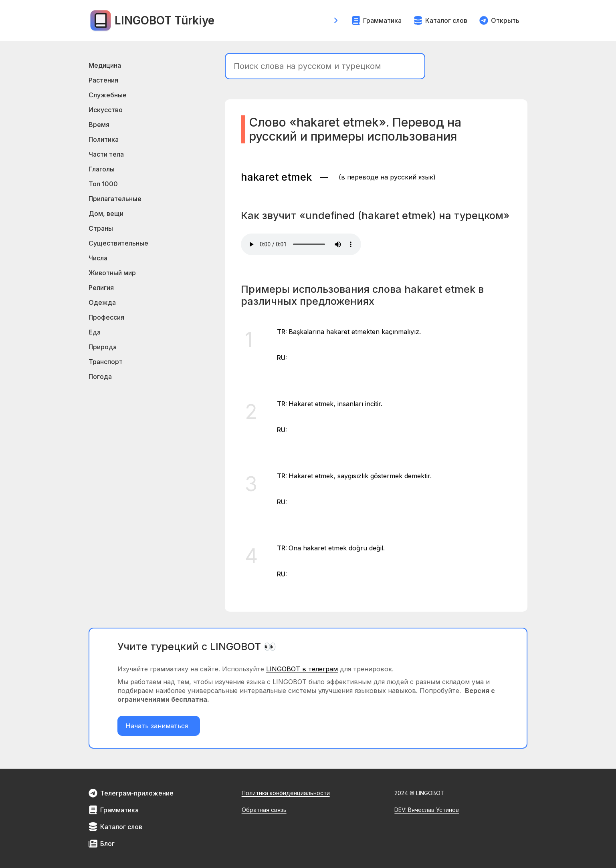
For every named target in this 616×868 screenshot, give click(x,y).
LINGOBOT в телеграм (302, 669)
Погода (100, 377)
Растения (103, 80)
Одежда (102, 302)
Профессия (106, 317)
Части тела (106, 154)
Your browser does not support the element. (301, 244)
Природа (103, 347)
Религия (101, 288)
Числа (98, 258)
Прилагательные (115, 199)
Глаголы (102, 169)
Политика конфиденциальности (286, 793)
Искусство (106, 110)
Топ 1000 (103, 184)
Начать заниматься (159, 726)
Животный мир (112, 273)
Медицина (105, 65)
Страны (101, 228)
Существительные (118, 243)
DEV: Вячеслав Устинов (427, 810)
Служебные (108, 95)
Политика (104, 139)
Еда (95, 332)
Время (99, 125)
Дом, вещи (106, 213)
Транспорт (106, 362)
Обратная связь (264, 810)
